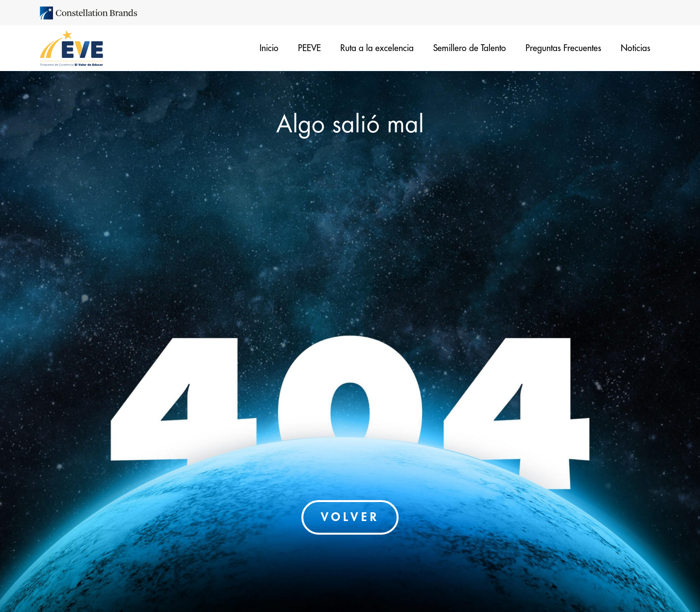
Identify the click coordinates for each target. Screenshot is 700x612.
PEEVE (309, 48)
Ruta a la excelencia (377, 48)
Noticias (636, 48)
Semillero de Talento (470, 48)
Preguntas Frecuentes (563, 48)
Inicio (269, 48)
